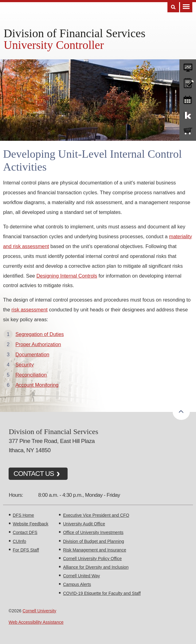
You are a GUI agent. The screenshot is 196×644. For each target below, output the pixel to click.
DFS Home (24, 515)
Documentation (32, 354)
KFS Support (188, 115)
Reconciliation (31, 375)
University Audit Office (84, 524)
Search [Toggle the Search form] (173, 7)
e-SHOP (188, 131)
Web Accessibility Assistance (36, 622)
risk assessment (29, 310)
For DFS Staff (26, 550)
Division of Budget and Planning (93, 541)
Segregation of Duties (40, 334)
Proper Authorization (38, 344)
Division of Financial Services (74, 33)
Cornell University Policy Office (92, 559)
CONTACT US (34, 474)
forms (188, 66)
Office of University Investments (93, 532)
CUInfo (20, 541)
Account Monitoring (37, 385)
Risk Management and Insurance (94, 550)
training (188, 99)
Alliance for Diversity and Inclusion (96, 567)
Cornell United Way (81, 576)
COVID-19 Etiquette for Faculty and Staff (102, 593)
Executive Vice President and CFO (96, 515)
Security (24, 365)
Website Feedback (31, 524)
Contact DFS (25, 532)
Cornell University (39, 611)
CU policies (188, 82)
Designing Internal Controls (67, 276)
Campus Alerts (77, 584)
